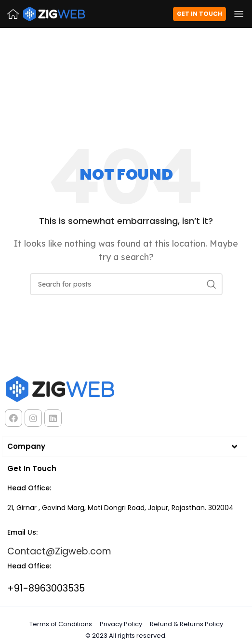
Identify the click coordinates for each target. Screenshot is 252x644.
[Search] (126, 284)
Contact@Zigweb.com (59, 551)
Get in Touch (199, 14)
